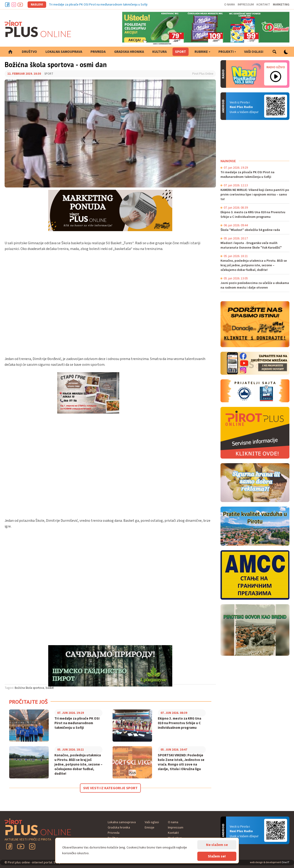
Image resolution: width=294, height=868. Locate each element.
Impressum (246, 5)
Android (276, 106)
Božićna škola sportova (29, 688)
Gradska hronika (129, 52)
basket (50, 688)
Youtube (20, 5)
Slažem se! (217, 856)
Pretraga (275, 52)
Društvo (29, 52)
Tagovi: (9, 688)
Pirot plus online (38, 29)
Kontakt (263, 5)
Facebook (7, 5)
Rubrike (201, 52)
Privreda (98, 52)
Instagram (14, 5)
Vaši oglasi (254, 52)
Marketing (281, 5)
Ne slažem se (217, 845)
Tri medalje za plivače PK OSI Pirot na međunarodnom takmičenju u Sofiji (98, 5)
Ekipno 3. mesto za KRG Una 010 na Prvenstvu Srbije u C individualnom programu (180, 723)
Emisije (150, 828)
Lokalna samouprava (64, 52)
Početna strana (10, 52)
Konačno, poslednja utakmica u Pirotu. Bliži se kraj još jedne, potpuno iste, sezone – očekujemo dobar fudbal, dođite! (78, 765)
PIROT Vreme (255, 139)
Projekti (226, 52)
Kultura (160, 52)
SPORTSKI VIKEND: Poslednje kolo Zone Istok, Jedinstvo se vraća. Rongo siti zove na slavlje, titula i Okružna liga (181, 762)
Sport (181, 52)
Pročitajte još (28, 702)
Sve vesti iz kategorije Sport (110, 788)
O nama (230, 5)
